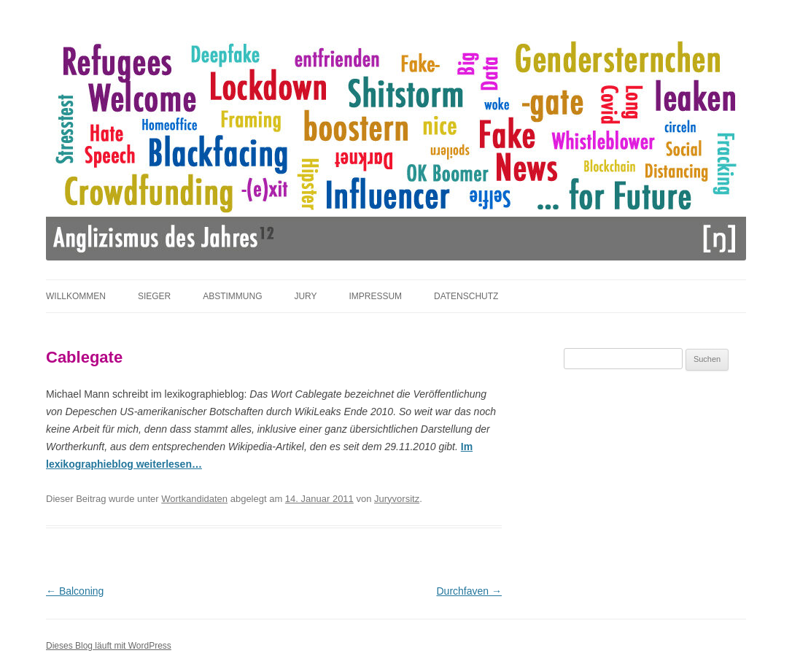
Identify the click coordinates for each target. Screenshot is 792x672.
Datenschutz (466, 296)
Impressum (375, 296)
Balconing (75, 591)
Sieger (154, 296)
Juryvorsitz (397, 499)
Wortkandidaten (194, 499)
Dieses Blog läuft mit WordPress (109, 646)
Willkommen (76, 296)
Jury (305, 296)
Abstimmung (232, 296)
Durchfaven (469, 591)
